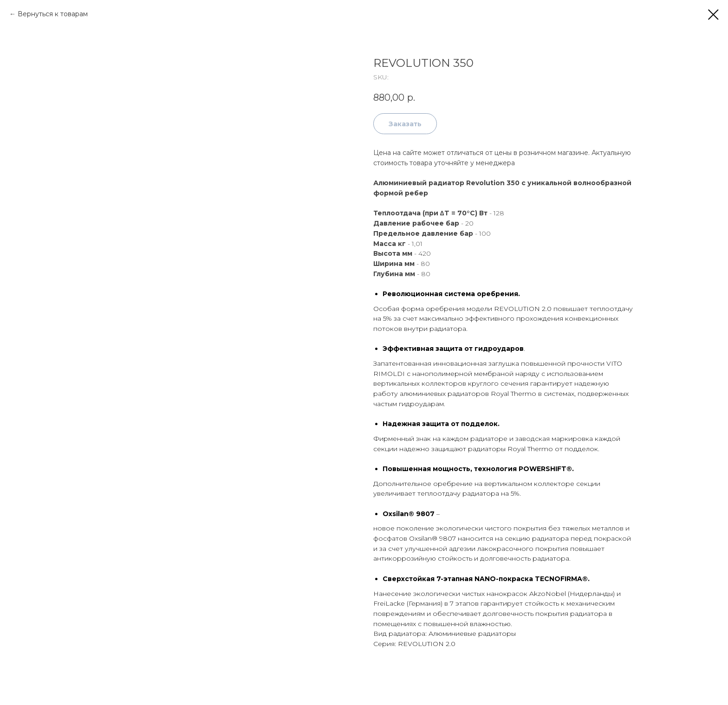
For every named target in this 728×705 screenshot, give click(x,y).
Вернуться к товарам (53, 14)
